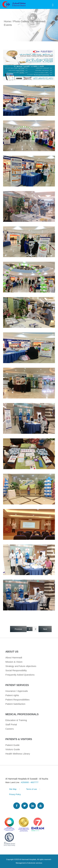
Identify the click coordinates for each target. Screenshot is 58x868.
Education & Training (16, 720)
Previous (18, 629)
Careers (10, 729)
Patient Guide (12, 745)
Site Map (13, 789)
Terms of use (31, 789)
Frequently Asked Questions (20, 675)
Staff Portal (11, 724)
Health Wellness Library (18, 754)
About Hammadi (14, 657)
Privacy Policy (15, 794)
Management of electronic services (29, 863)
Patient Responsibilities (17, 700)
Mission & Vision (14, 662)
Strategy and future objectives (21, 666)
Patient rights (12, 695)
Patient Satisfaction (15, 704)
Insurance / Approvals (17, 691)
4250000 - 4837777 (30, 782)
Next (45, 629)
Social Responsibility (16, 670)
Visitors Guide (13, 749)
